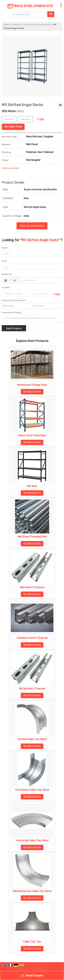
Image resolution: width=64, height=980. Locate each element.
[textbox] (26, 119)
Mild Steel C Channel (32, 587)
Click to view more (10, 168)
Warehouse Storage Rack (32, 385)
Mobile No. (7, 274)
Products (17, 25)
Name (5, 248)
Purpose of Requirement (14, 300)
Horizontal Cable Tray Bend (32, 840)
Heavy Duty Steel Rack (32, 435)
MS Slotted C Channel (32, 689)
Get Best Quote (32, 392)
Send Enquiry (32, 975)
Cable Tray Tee (32, 942)
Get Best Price (13, 127)
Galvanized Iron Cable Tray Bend (32, 891)
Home (6, 25)
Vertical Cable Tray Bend (32, 739)
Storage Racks (43, 25)
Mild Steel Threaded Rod (32, 537)
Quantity (6, 287)
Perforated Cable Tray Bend (32, 790)
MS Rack (32, 486)
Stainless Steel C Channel (32, 638)
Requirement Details (12, 313)
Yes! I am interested (32, 226)
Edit (41, 119)
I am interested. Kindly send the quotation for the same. (32, 319)
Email (4, 261)
